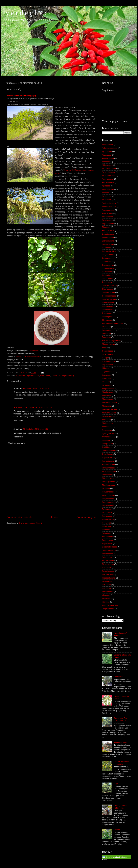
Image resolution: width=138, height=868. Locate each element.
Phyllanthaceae (32, 376)
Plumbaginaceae (109, 485)
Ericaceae (106, 327)
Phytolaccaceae (109, 471)
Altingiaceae (107, 165)
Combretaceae (108, 292)
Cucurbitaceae (108, 306)
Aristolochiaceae (109, 203)
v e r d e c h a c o (29, 13)
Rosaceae (106, 523)
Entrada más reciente (19, 517)
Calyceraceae (108, 255)
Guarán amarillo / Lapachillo (121, 763)
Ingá (116, 784)
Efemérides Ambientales (113, 323)
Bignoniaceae (108, 224)
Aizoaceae (107, 155)
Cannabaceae (108, 258)
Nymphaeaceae (109, 437)
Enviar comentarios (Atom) (30, 523)
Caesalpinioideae (110, 251)
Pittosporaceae (109, 478)
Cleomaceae (108, 289)
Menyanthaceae (109, 413)
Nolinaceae (107, 430)
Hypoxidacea (108, 365)
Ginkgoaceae (108, 354)
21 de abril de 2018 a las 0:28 (36, 429)
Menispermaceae (110, 409)
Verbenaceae (108, 592)
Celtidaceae (107, 282)
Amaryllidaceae (109, 172)
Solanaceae (107, 557)
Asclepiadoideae (109, 207)
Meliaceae (107, 406)
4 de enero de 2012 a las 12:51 (36, 388)
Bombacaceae (108, 231)
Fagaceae (106, 337)
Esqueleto (118, 677)
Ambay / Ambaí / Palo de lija (121, 807)
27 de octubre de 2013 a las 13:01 (37, 407)
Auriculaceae (108, 217)
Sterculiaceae (108, 561)
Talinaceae (107, 568)
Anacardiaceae (109, 175)
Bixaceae (106, 227)
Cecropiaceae (108, 275)
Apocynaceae (108, 189)
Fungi (105, 347)
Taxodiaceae (108, 574)
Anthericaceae (108, 182)
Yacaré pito (56, 376)
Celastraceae (108, 279)
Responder (18, 399)
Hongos (105, 358)
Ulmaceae (106, 585)
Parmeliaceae (108, 461)
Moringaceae (108, 423)
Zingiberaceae (108, 609)
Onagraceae (107, 444)
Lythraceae (107, 385)
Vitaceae (106, 602)
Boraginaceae (108, 234)
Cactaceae (107, 248)
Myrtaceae (107, 427)
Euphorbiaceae (109, 330)
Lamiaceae (107, 375)
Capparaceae (108, 265)
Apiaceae (106, 186)
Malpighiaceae (108, 392)
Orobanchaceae (109, 451)
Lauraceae (107, 378)
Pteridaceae (107, 513)
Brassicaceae (108, 237)
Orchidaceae (108, 447)
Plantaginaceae (109, 482)
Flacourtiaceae (108, 344)
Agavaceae (107, 151)
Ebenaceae (107, 320)
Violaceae (106, 595)
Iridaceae (106, 368)
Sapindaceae (108, 540)
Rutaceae (106, 530)
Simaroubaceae (109, 550)
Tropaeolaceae (109, 578)
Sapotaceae (107, 544)
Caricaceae (107, 272)
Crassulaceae (108, 303)
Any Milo (18, 407)
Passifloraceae (108, 464)
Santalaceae (107, 537)
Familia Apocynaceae (111, 341)
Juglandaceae (108, 372)
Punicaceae (107, 516)
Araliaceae (107, 196)
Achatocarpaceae (110, 148)
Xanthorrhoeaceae (110, 605)
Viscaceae (107, 599)
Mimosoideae (108, 416)
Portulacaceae (108, 506)
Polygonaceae (108, 492)
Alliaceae (106, 162)
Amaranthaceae (109, 169)
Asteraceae (107, 213)
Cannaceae (107, 262)
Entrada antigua (86, 517)
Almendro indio (120, 742)
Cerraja (117, 830)
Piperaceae (107, 475)
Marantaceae (108, 399)
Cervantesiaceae (109, 286)
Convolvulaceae (109, 299)
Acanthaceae (108, 145)
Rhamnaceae (108, 519)
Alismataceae (108, 158)
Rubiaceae (107, 526)
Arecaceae (107, 200)
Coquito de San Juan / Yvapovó (121, 719)
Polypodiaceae (108, 495)
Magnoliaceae (108, 389)
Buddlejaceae (108, 244)
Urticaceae (107, 588)
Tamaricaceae (108, 571)
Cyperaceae (107, 313)
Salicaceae (107, 533)
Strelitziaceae (108, 564)
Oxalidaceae (107, 454)
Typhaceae (107, 581)
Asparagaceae (108, 210)
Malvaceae (107, 396)
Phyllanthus (45, 376)
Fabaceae (106, 334)
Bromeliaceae (108, 241)
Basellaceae (107, 220)
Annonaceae (108, 179)
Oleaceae (106, 440)
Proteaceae (107, 509)
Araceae (106, 193)
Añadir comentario (16, 443)
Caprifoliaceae (108, 268)
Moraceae (106, 420)
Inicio (54, 517)
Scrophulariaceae (110, 547)
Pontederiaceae (109, 502)
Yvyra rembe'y (68, 376)
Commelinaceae (109, 296)
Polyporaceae (108, 499)
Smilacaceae (108, 554)
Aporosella (20, 376)
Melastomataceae (110, 402)
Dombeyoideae (109, 317)
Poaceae (106, 489)
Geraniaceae (108, 351)
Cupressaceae (108, 310)
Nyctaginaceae (108, 433)
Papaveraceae (108, 457)
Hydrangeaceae (109, 361)
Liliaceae (106, 382)
